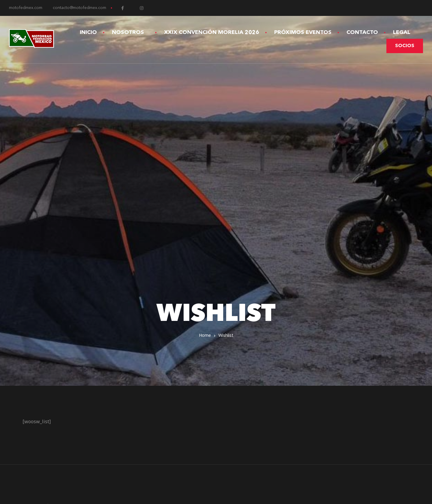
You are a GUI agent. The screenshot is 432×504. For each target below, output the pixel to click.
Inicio (88, 32)
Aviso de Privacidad (244, 343)
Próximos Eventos (303, 32)
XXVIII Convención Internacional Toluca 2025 (274, 334)
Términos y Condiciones (249, 351)
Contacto (362, 32)
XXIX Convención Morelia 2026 (212, 32)
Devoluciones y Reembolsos (254, 359)
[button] (405, 46)
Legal (404, 32)
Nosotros (130, 32)
